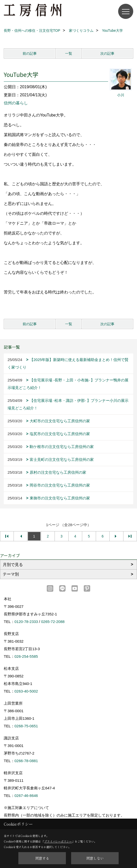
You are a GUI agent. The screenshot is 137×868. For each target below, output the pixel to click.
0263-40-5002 (26, 691)
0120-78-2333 (26, 622)
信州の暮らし (16, 103)
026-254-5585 (26, 656)
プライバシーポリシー (58, 841)
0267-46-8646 (26, 796)
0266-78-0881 (26, 761)
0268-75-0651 (26, 726)
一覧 (69, 53)
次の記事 (107, 53)
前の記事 (30, 53)
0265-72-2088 (53, 622)
